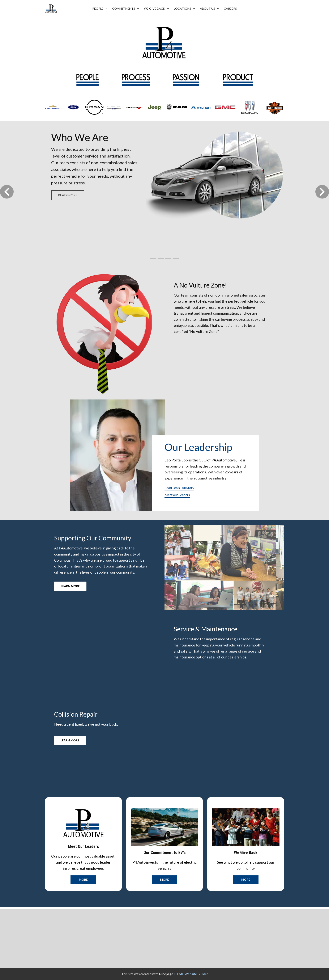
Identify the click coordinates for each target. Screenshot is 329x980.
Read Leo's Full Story (179, 488)
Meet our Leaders (177, 495)
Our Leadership (198, 447)
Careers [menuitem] (230, 9)
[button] (7, 192)
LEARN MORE (70, 586)
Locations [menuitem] (183, 9)
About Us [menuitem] (208, 9)
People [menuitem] (98, 9)
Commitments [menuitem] (124, 9)
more (83, 880)
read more (68, 195)
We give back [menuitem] (155, 9)
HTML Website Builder (191, 974)
